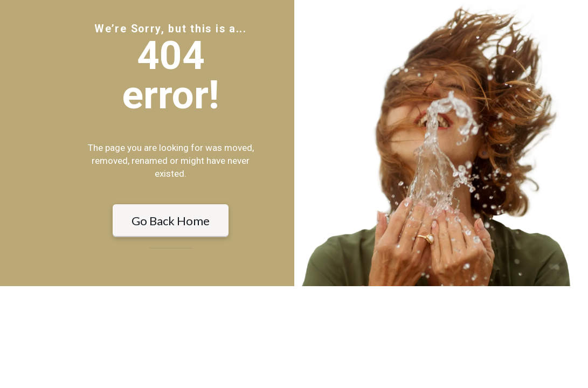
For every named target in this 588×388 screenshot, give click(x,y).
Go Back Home (171, 271)
